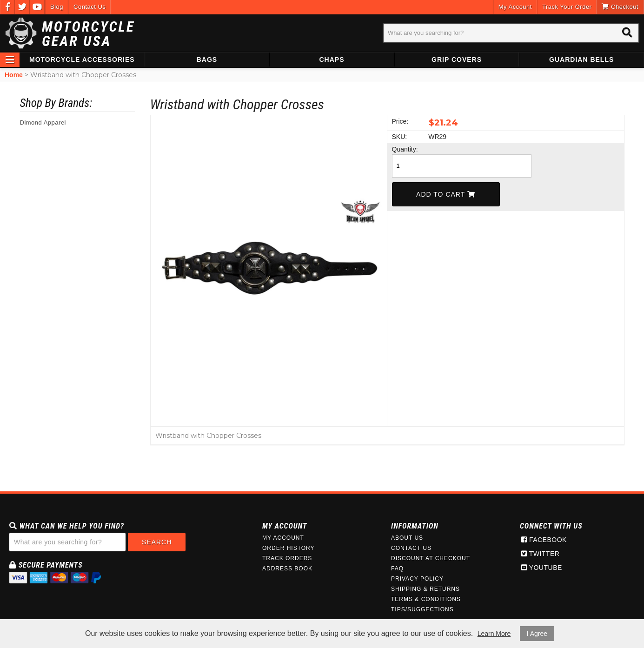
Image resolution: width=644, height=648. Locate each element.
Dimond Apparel (43, 122)
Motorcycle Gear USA (88, 34)
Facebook (544, 540)
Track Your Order (567, 7)
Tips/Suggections (422, 609)
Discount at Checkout (431, 558)
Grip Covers (457, 60)
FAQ (397, 569)
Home (14, 75)
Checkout (620, 7)
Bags (207, 60)
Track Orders (287, 558)
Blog (57, 7)
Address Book (287, 569)
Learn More (494, 634)
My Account (515, 7)
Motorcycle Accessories (82, 60)
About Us (407, 538)
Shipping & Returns (425, 589)
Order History (289, 548)
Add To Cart (446, 194)
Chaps (332, 60)
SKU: (400, 137)
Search (157, 542)
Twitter (540, 554)
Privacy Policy (417, 579)
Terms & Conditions (426, 599)
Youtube (542, 568)
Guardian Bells (581, 60)
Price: (400, 121)
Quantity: (405, 149)
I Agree (537, 634)
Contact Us (90, 7)
